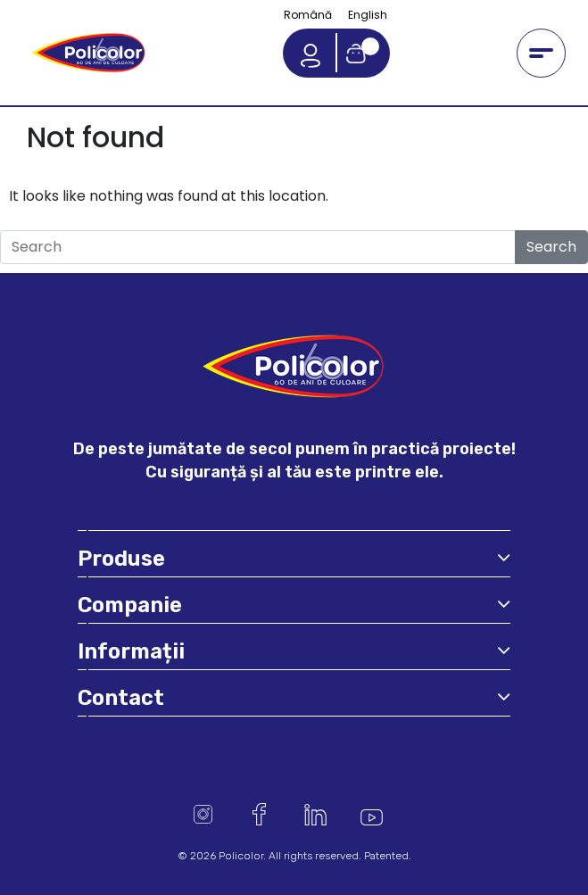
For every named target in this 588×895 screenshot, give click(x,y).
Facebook (259, 814)
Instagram (203, 814)
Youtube (372, 814)
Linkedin (315, 814)
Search (551, 247)
